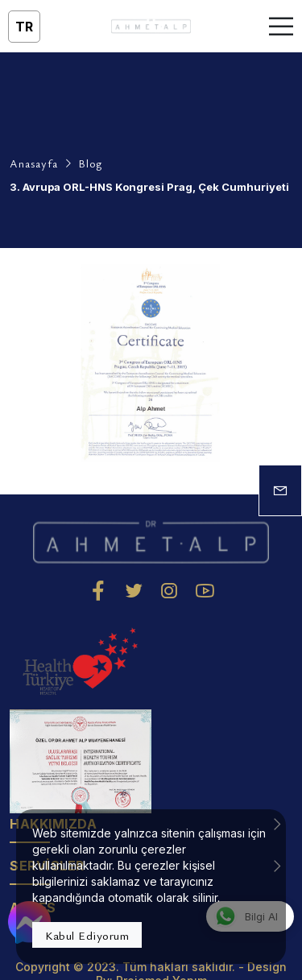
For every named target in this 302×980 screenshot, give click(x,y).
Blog (90, 163)
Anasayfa (34, 163)
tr (24, 27)
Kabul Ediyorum (87, 935)
